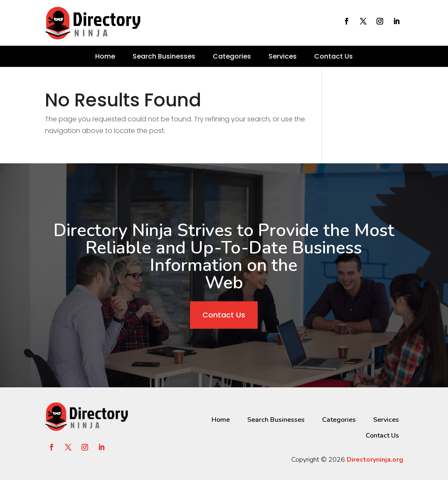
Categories (232, 56)
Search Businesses (164, 56)
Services (283, 56)
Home (105, 56)
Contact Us (334, 56)
